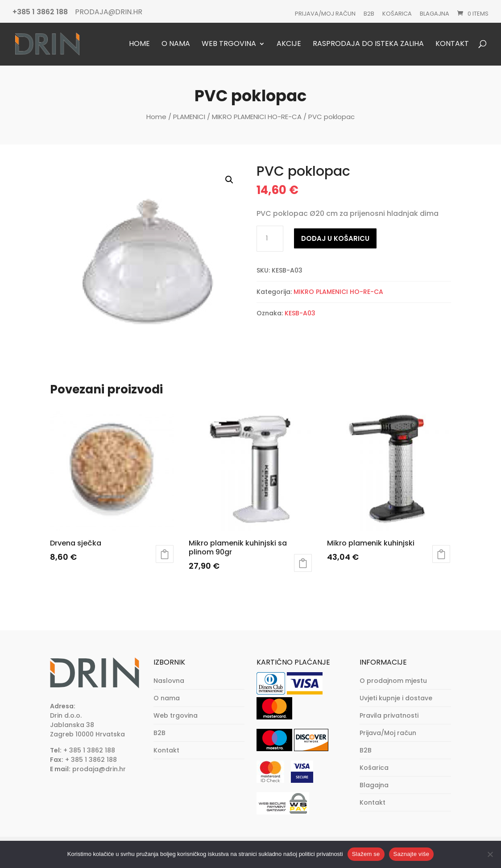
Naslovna (169, 681)
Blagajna (435, 14)
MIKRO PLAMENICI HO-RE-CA (257, 117)
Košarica (397, 14)
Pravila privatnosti (389, 715)
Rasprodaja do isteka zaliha (368, 44)
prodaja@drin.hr (99, 769)
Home (139, 44)
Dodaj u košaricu (335, 238)
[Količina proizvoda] (270, 239)
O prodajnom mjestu (393, 681)
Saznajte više (412, 854)
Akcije (289, 44)
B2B (369, 14)
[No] (490, 854)
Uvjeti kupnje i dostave (396, 698)
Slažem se (366, 854)
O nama (176, 44)
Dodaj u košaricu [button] (165, 554)
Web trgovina (229, 44)
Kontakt (452, 44)
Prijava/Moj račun (325, 14)
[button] (229, 180)
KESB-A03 (300, 313)
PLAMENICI (189, 117)
